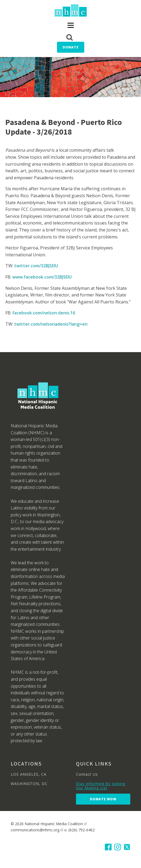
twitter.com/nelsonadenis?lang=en (51, 324)
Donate (71, 47)
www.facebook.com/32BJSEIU (42, 277)
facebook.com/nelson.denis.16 (44, 313)
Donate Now (103, 799)
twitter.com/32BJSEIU (36, 266)
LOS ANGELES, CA (29, 774)
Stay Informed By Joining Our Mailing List (101, 786)
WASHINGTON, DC (29, 784)
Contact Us (87, 774)
